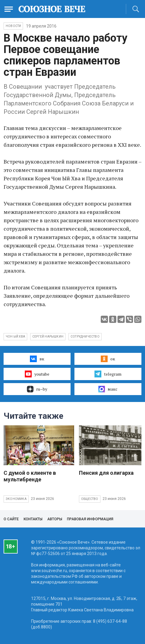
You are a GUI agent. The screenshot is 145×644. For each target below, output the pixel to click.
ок (108, 359)
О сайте (11, 519)
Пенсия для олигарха (106, 473)
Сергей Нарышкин (48, 337)
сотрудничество (85, 337)
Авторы (55, 519)
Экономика (16, 499)
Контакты (33, 519)
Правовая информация (90, 519)
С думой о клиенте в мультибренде (30, 476)
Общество (90, 499)
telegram (108, 374)
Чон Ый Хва (15, 337)
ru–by (37, 389)
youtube (37, 374)
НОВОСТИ (13, 26)
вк (37, 359)
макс (108, 389)
